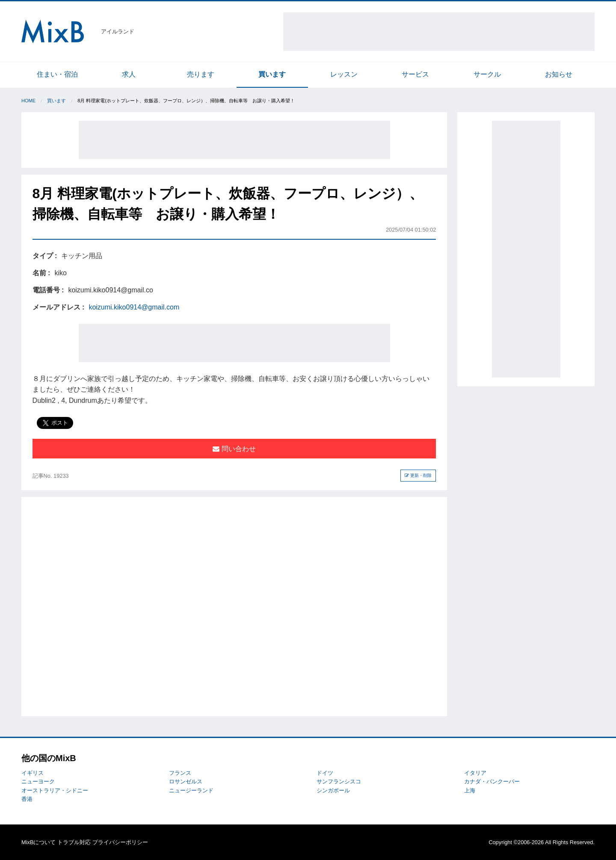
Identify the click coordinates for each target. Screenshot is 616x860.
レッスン (344, 74)
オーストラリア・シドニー (55, 790)
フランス (180, 773)
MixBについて (38, 842)
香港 (27, 799)
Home (28, 101)
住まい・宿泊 (57, 74)
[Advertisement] (439, 32)
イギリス (33, 773)
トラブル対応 (74, 842)
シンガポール (333, 790)
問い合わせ (234, 449)
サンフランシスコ (339, 781)
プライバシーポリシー (120, 842)
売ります (201, 74)
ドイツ (325, 773)
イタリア (475, 773)
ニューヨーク (38, 781)
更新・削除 (418, 475)
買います (272, 74)
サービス (415, 74)
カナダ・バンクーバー (492, 781)
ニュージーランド (191, 790)
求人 (129, 74)
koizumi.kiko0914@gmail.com (134, 307)
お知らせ (559, 74)
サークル (487, 74)
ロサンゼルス (186, 781)
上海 (470, 790)
